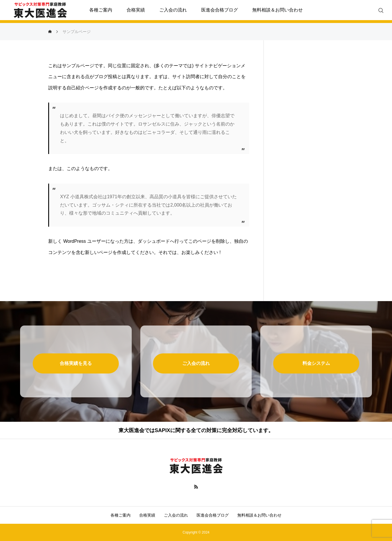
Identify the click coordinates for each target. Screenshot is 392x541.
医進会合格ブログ (220, 10)
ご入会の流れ (173, 10)
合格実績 (136, 10)
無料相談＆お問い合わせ (277, 10)
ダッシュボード (154, 241)
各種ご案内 (101, 10)
